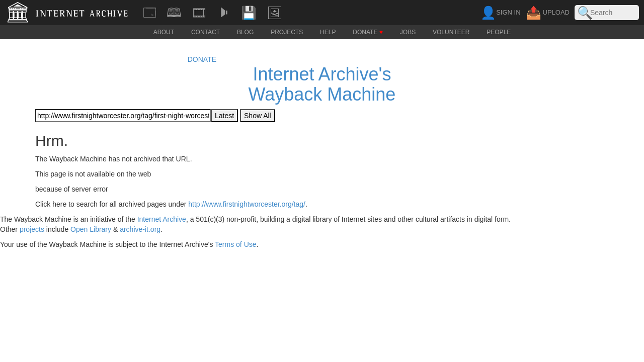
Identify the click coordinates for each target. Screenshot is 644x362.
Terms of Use (235, 244)
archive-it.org (140, 229)
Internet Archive (162, 219)
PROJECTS (287, 32)
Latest (224, 116)
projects (32, 229)
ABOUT (164, 32)
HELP (328, 32)
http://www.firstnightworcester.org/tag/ (247, 204)
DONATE (368, 32)
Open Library (91, 229)
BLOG (245, 32)
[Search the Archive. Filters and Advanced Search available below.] (607, 13)
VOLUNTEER (451, 32)
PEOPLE (499, 32)
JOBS (408, 32)
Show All (258, 116)
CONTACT (206, 32)
